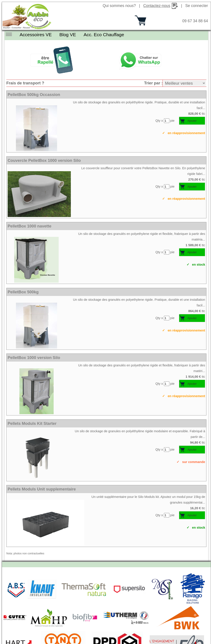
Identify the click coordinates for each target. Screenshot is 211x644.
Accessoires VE (35, 34)
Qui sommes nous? (119, 6)
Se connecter (197, 6)
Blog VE (66, 34)
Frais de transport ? (25, 83)
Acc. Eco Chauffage (101, 34)
